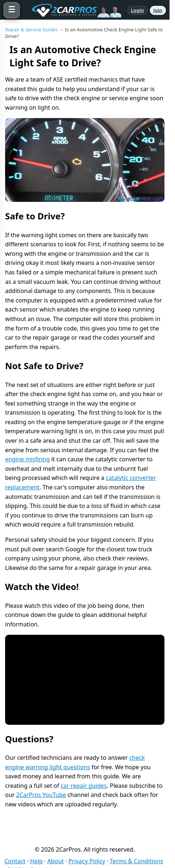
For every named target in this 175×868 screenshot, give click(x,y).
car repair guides (84, 786)
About (55, 861)
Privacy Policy (87, 861)
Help (37, 861)
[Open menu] (12, 10)
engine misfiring (27, 459)
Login (138, 10)
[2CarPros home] (73, 10)
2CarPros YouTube (41, 795)
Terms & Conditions (137, 861)
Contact (15, 861)
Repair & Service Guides (31, 30)
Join (158, 10)
